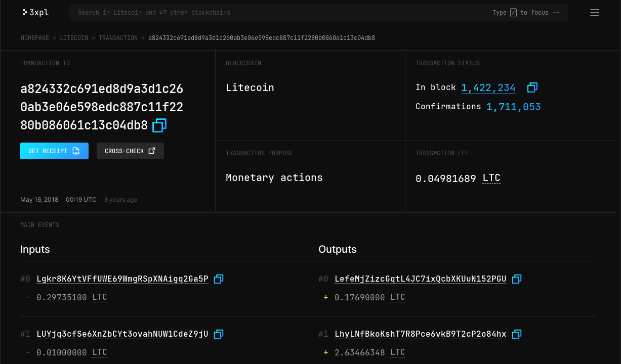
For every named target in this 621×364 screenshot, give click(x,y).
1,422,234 (488, 87)
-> (556, 13)
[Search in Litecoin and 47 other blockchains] (285, 13)
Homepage (35, 38)
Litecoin (74, 38)
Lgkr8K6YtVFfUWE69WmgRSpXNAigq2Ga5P (122, 279)
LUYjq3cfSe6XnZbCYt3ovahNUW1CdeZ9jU (122, 334)
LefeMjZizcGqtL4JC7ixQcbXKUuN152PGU (421, 279)
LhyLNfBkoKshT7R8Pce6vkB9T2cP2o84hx (421, 334)
